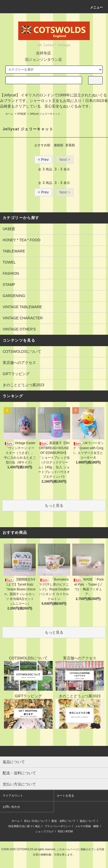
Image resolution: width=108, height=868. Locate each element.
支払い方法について (36, 821)
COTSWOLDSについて (22, 351)
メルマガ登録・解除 (87, 826)
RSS (61, 832)
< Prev (43, 160)
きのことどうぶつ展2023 (23, 385)
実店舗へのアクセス (19, 363)
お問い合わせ (11, 807)
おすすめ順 (42, 145)
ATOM (69, 832)
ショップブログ (44, 832)
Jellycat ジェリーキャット (45, 114)
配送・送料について (64, 821)
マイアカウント (13, 796)
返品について (88, 821)
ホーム (9, 114)
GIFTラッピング (16, 374)
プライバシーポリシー (58, 826)
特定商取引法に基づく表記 (24, 826)
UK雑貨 (21, 114)
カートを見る (65, 796)
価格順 (58, 145)
